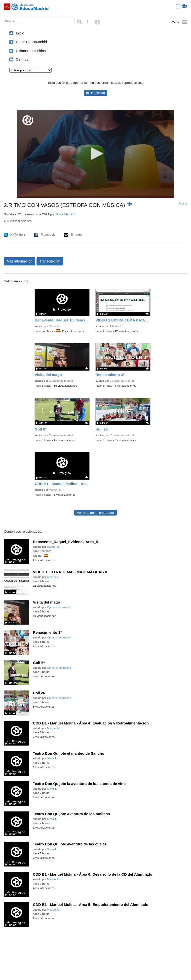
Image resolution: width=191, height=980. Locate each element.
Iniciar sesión (95, 93)
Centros (22, 59)
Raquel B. (55, 326)
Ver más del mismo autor (95, 513)
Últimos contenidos (31, 51)
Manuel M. (56, 490)
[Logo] (28, 120)
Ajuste (183, 203)
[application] (95, 154)
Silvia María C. (66, 214)
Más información (19, 261)
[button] (95, 154)
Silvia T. (52, 758)
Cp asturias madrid (61, 381)
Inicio (20, 33)
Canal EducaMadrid (31, 42)
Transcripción (50, 261)
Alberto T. (116, 326)
